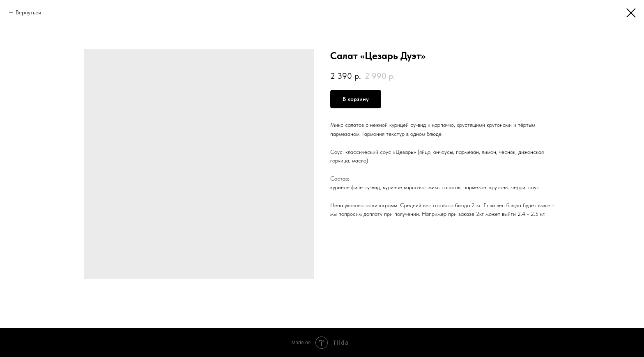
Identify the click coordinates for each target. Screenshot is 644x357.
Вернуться (28, 12)
